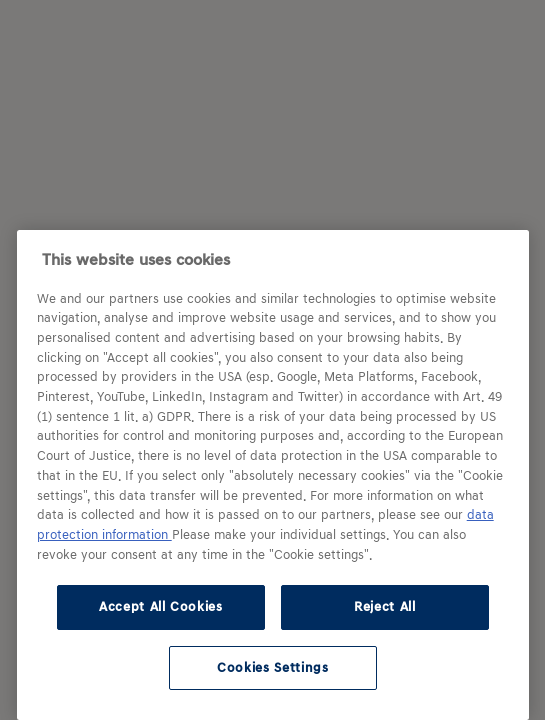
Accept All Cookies (161, 606)
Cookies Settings (273, 667)
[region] (273, 475)
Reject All (385, 606)
